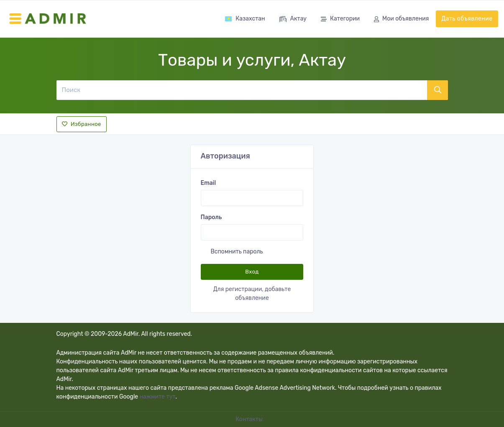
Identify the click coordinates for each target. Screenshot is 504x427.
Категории (340, 19)
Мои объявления (401, 19)
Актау (293, 19)
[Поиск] (242, 90)
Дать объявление (467, 19)
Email (209, 183)
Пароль (211, 217)
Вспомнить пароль (237, 252)
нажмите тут (158, 397)
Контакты (250, 419)
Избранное (82, 124)
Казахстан (245, 19)
